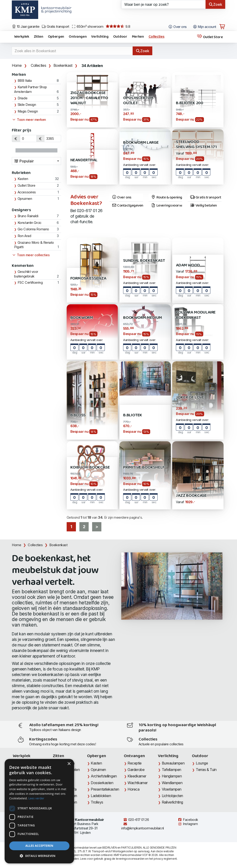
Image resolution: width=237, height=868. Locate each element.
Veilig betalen (203, 206)
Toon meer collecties (31, 255)
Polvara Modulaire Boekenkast (196, 315)
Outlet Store (210, 37)
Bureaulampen (173, 763)
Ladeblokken (101, 796)
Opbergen (56, 37)
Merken (138, 37)
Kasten (23, 179)
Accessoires (27, 192)
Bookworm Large (141, 143)
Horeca (133, 789)
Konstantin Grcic (30, 223)
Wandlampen (172, 783)
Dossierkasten (102, 783)
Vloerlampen (172, 789)
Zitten (39, 37)
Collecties (157, 37)
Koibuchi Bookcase (90, 468)
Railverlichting (172, 802)
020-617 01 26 (136, 820)
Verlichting (100, 37)
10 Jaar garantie (26, 27)
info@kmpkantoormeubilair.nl (143, 826)
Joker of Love (190, 397)
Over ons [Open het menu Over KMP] (177, 27)
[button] (39, 856)
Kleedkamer (137, 776)
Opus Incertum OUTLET (138, 101)
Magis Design (28, 111)
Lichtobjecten (172, 796)
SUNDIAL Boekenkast (144, 261)
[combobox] (36, 161)
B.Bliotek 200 (190, 103)
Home (17, 65)
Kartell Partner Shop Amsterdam (31, 89)
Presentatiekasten (105, 789)
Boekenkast (63, 65)
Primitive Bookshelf (144, 468)
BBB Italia (25, 81)
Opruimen (25, 199)
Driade (22, 98)
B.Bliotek (133, 415)
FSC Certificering (30, 283)
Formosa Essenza (88, 279)
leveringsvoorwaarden (130, 859)
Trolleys (97, 802)
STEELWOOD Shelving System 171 (196, 145)
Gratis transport (55, 27)
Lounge (202, 763)
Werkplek (22, 37)
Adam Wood (188, 265)
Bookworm (82, 318)
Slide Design (27, 105)
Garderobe (136, 770)
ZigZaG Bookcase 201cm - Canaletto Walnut (89, 98)
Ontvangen (78, 37)
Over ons (122, 198)
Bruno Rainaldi (28, 216)
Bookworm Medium (143, 318)
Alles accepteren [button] (39, 846)
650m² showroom (87, 27)
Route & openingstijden (167, 198)
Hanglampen (172, 776)
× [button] (69, 764)
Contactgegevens (127, 206)
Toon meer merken (29, 120)
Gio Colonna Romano (33, 229)
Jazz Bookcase (191, 496)
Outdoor (120, 37)
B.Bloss (78, 415)
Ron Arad (24, 236)
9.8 (118, 27)
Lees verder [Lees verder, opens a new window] (36, 798)
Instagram (188, 824)
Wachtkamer (138, 783)
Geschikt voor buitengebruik (26, 274)
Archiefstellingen (104, 776)
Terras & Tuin (206, 770)
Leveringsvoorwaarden (167, 206)
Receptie (134, 763)
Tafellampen (172, 770)
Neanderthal (84, 160)
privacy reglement (165, 859)
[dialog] (39, 811)
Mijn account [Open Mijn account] (204, 27)
